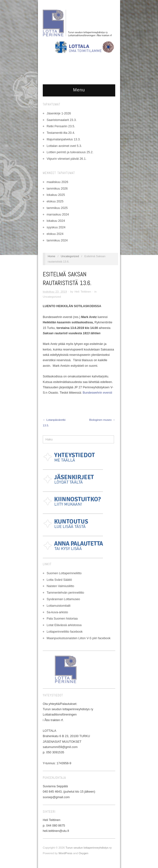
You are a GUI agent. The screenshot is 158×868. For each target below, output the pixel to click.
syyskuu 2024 (56, 227)
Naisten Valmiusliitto (60, 586)
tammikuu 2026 (57, 188)
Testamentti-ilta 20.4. (61, 133)
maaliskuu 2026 (57, 182)
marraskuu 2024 (58, 214)
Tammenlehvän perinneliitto (65, 593)
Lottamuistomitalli (59, 606)
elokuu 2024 (55, 234)
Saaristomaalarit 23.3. (62, 120)
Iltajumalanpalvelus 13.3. (64, 139)
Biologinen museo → (102, 420)
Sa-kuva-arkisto (57, 612)
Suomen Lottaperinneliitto (64, 573)
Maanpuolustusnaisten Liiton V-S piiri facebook (79, 638)
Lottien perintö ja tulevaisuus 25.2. (70, 152)
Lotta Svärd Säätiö (59, 580)
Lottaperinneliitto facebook (65, 632)
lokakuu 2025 (56, 195)
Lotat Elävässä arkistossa (64, 625)
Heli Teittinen (83, 291)
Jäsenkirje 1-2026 (59, 113)
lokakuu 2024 (56, 221)
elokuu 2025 (55, 201)
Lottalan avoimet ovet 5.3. (64, 146)
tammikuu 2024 (57, 240)
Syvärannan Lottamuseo (63, 599)
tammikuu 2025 (57, 208)
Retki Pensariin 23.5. (61, 126)
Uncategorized (70, 256)
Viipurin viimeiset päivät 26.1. (67, 159)
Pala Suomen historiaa (62, 618)
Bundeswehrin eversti (97, 393)
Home (52, 256)
